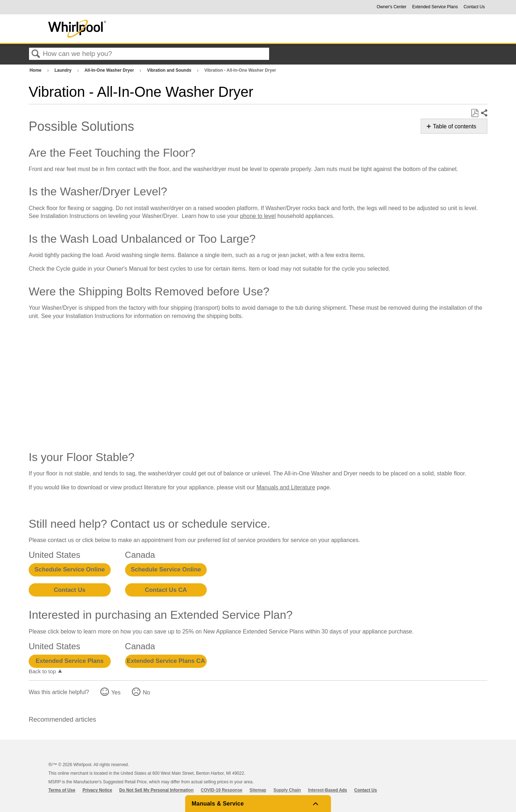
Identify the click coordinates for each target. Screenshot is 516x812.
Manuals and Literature (286, 487)
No (146, 692)
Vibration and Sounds (170, 70)
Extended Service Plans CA (166, 661)
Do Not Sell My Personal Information (156, 790)
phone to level (258, 216)
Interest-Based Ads (328, 790)
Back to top (42, 671)
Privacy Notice (97, 790)
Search (36, 54)
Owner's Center (391, 7)
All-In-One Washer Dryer (110, 70)
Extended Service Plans (435, 7)
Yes (116, 692)
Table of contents (455, 126)
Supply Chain (287, 790)
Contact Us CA (166, 590)
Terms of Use (62, 790)
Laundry (64, 70)
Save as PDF (475, 113)
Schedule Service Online (70, 569)
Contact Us (474, 7)
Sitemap (258, 790)
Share (484, 113)
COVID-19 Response (221, 790)
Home (36, 70)
